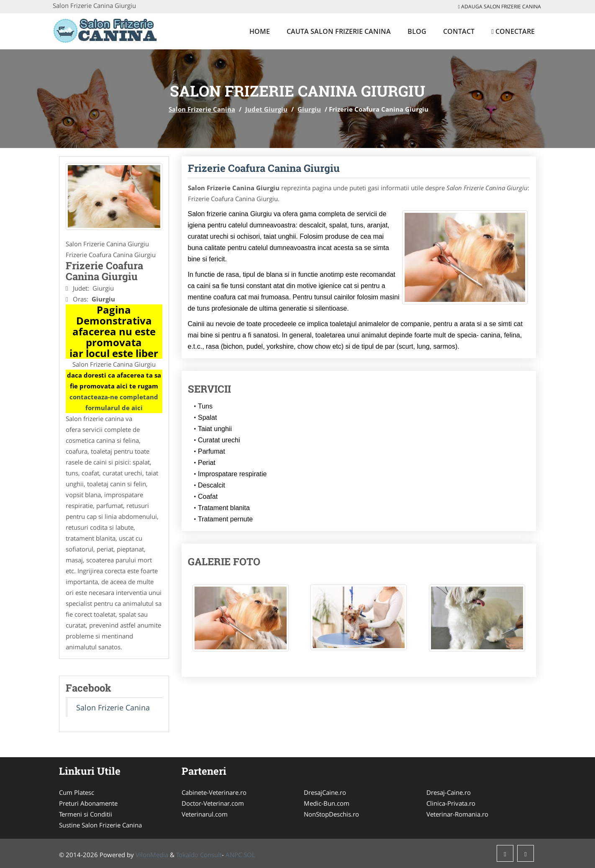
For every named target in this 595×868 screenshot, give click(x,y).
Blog (417, 31)
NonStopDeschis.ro (331, 814)
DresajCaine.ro (325, 792)
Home (260, 31)
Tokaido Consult (199, 855)
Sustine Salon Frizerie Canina (100, 825)
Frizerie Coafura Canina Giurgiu (264, 168)
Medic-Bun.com (327, 803)
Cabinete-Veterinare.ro (214, 792)
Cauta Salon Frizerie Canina (339, 31)
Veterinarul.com (205, 814)
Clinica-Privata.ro (451, 803)
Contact (459, 31)
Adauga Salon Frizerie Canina (500, 6)
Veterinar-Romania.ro (457, 814)
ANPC (234, 855)
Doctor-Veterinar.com (213, 803)
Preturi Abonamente (88, 803)
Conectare (513, 31)
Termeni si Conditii (86, 814)
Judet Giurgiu (266, 109)
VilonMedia (152, 855)
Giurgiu (309, 109)
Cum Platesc (77, 792)
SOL (249, 855)
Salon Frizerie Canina (202, 109)
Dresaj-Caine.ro (449, 792)
